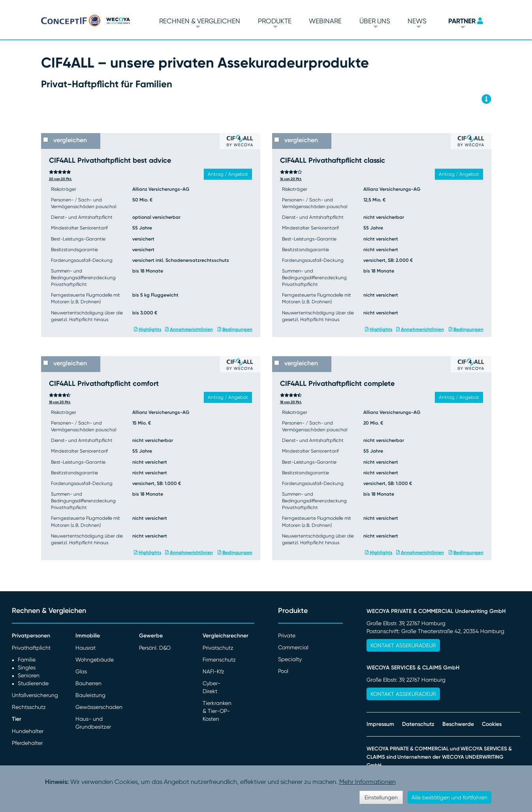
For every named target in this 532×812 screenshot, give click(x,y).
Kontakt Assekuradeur (403, 645)
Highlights (150, 329)
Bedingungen (237, 329)
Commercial (293, 647)
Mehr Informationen (368, 782)
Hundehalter (28, 731)
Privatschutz (218, 648)
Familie (27, 660)
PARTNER (462, 21)
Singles (27, 667)
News (417, 21)
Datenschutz (418, 724)
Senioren (29, 675)
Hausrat (86, 648)
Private (287, 635)
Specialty (290, 659)
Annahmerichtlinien (191, 329)
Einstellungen (381, 797)
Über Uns (375, 21)
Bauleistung (90, 695)
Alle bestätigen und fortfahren (449, 797)
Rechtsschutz (29, 707)
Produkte (275, 21)
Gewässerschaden (99, 707)
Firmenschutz (219, 660)
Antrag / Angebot (228, 174)
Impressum (380, 724)
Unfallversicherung (35, 695)
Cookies (492, 724)
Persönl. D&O (155, 648)
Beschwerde (458, 724)
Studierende (33, 683)
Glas (81, 671)
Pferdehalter (27, 743)
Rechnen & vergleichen (200, 21)
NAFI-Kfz (213, 671)
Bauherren (88, 683)
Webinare (325, 21)
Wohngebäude (95, 660)
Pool (283, 671)
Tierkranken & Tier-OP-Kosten (217, 711)
